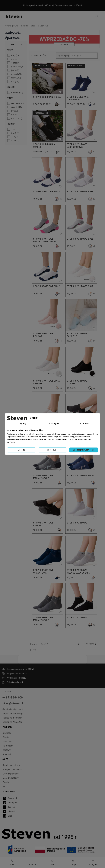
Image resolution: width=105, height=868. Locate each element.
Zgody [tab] (23, 424)
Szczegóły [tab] (54, 424)
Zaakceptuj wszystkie (84, 450)
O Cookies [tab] (85, 424)
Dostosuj (52, 450)
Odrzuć (21, 450)
